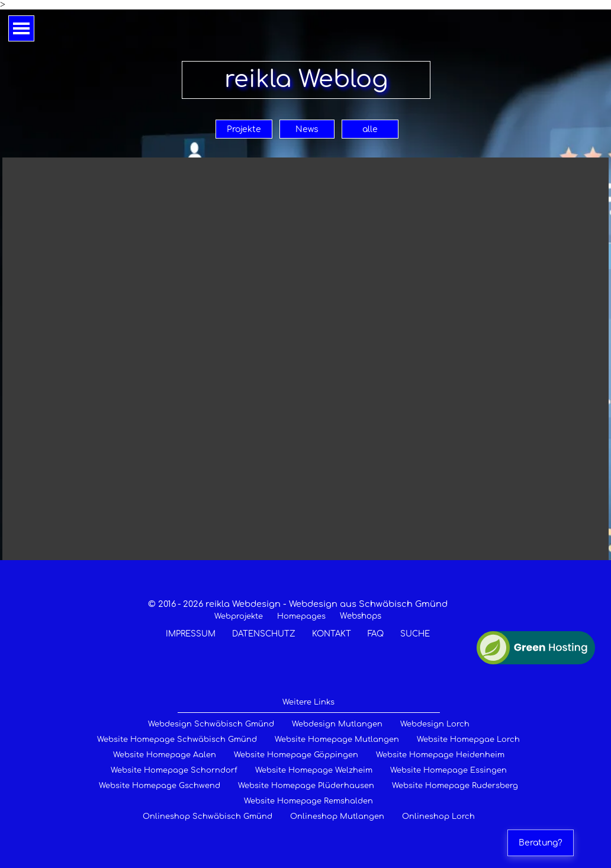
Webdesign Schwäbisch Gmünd (211, 724)
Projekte (244, 129)
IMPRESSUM (191, 634)
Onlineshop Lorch (438, 816)
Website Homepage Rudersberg (455, 786)
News (307, 129)
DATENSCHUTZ (264, 634)
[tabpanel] (298, 619)
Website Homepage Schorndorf (174, 770)
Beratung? (541, 843)
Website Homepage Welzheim (314, 770)
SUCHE (415, 634)
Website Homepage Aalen (165, 755)
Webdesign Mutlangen (337, 724)
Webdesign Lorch (435, 724)
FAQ (376, 634)
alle (370, 129)
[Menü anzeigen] (21, 28)
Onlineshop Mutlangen (337, 816)
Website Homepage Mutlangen (337, 740)
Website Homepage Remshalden (308, 801)
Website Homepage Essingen (448, 770)
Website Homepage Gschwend (160, 786)
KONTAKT (332, 634)
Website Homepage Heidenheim (440, 755)
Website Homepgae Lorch (468, 740)
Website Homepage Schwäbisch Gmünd (177, 740)
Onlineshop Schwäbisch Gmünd (208, 816)
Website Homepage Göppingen (296, 755)
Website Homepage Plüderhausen (306, 786)
